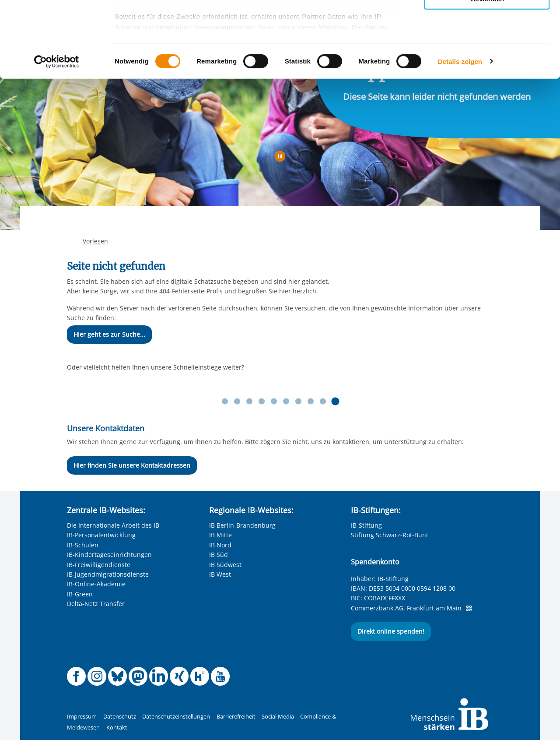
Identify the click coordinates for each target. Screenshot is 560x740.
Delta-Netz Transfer (96, 604)
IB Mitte (220, 535)
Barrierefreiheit (236, 717)
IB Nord (220, 545)
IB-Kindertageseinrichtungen (109, 555)
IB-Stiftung (366, 525)
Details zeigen (460, 140)
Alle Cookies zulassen (487, 21)
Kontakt (117, 728)
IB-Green (80, 594)
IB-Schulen (83, 545)
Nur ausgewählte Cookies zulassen (487, 46)
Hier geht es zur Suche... (109, 334)
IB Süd (219, 555)
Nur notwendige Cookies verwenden (487, 74)
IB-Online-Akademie (96, 584)
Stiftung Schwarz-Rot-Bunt (390, 535)
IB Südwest (225, 565)
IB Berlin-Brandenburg (242, 525)
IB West (220, 574)
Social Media (278, 717)
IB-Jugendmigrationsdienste (108, 574)
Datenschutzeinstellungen (176, 717)
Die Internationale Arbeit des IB (113, 525)
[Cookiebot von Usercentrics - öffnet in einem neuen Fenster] (57, 140)
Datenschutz (120, 717)
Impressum (82, 717)
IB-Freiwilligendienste (99, 565)
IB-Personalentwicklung (101, 535)
